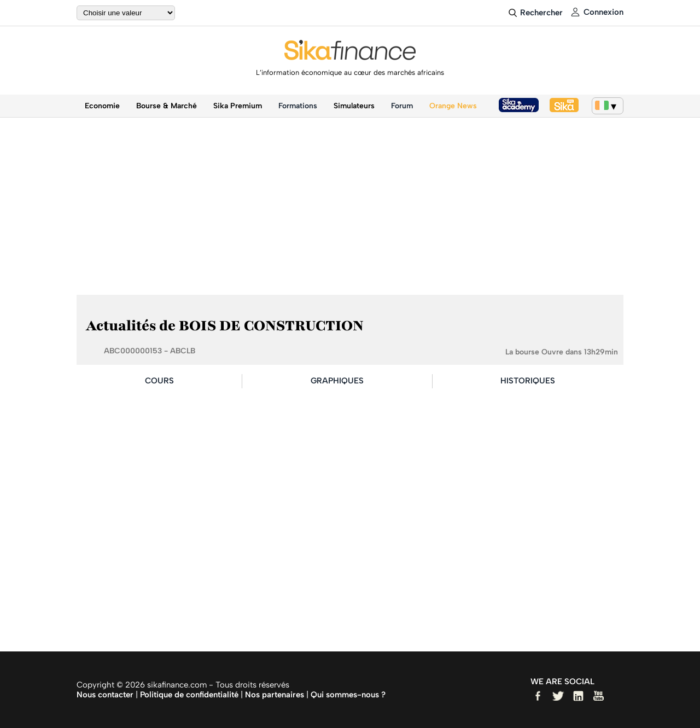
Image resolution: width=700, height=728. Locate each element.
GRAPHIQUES (337, 381)
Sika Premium (238, 106)
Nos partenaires (275, 695)
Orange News (453, 106)
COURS (159, 381)
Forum (402, 106)
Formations (298, 106)
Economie (102, 106)
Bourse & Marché (167, 106)
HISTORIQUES (528, 381)
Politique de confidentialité (189, 695)
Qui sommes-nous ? (348, 695)
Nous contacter (105, 695)
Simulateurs (354, 106)
